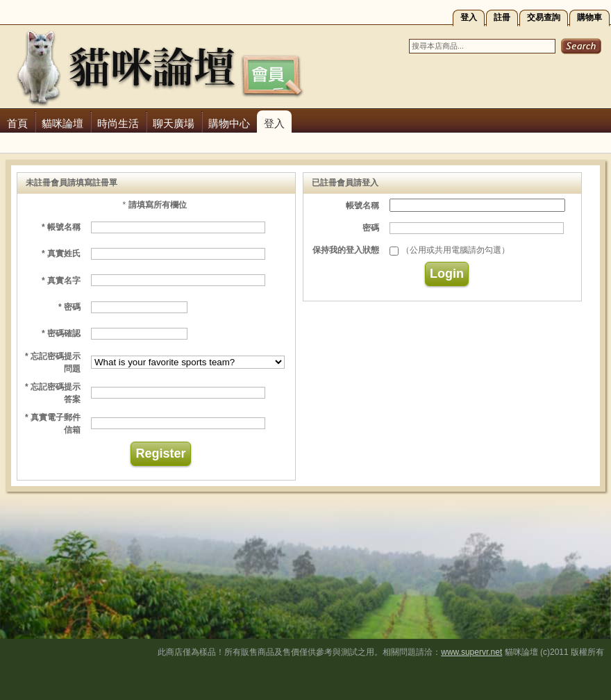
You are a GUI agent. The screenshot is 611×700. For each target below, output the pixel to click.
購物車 (589, 17)
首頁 (17, 123)
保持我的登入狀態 (346, 250)
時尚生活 (118, 123)
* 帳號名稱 (61, 227)
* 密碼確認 (61, 333)
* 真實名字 (61, 281)
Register (160, 453)
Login (447, 274)
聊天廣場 (174, 123)
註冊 (502, 17)
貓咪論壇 (62, 123)
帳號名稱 (362, 206)
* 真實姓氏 (61, 253)
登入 (469, 17)
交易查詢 (544, 17)
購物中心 (229, 123)
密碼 (371, 228)
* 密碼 (69, 307)
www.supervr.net (471, 652)
